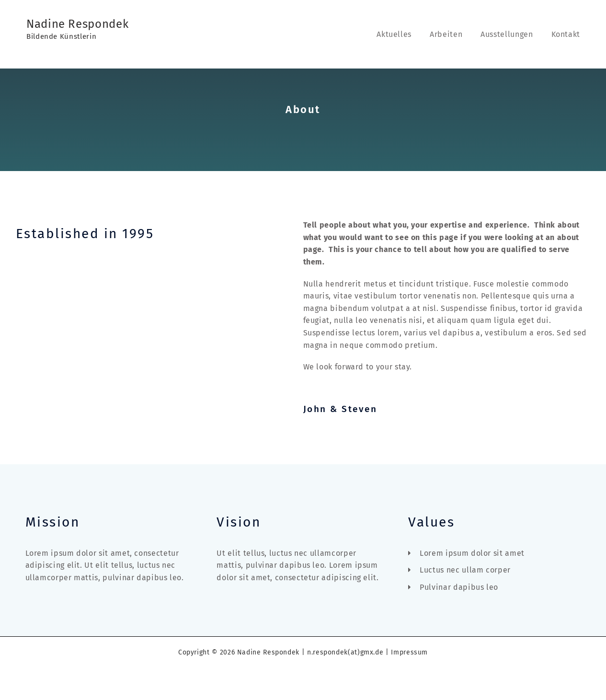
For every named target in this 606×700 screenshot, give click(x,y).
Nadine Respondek (77, 24)
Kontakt (567, 34)
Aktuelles (404, 34)
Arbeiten (453, 34)
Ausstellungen (511, 34)
